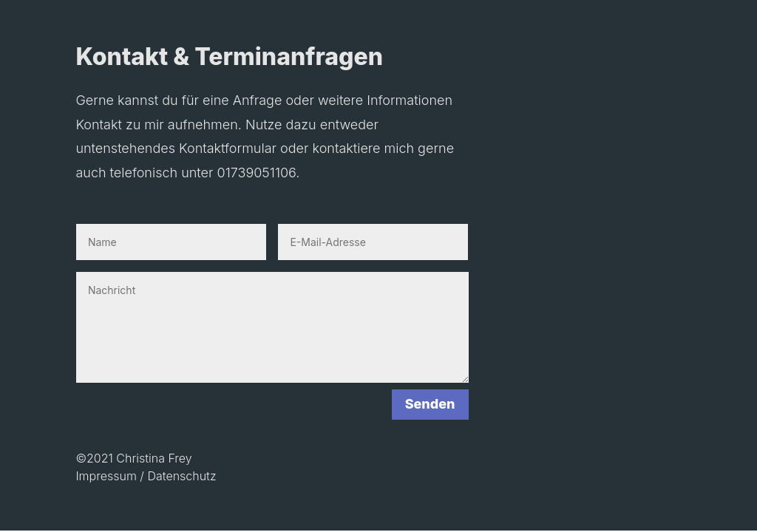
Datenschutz (181, 476)
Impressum (106, 476)
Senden (430, 404)
